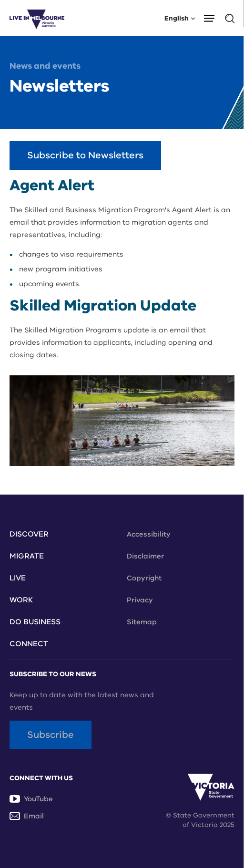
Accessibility (149, 534)
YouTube (31, 799)
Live (18, 578)
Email (27, 816)
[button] (212, 18)
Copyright (144, 578)
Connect (29, 644)
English (180, 18)
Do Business (35, 622)
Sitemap (142, 622)
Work (21, 600)
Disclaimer (145, 556)
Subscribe (51, 735)
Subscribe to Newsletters (85, 155)
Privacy (140, 600)
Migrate (27, 556)
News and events (45, 66)
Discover (29, 534)
